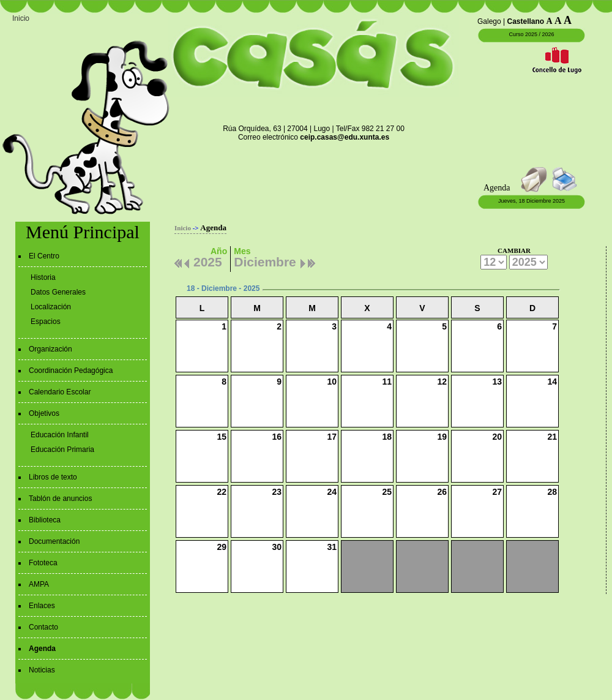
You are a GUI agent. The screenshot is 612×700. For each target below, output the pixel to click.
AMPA (39, 584)
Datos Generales (58, 292)
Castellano (526, 21)
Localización (51, 307)
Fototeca (43, 563)
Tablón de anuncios (60, 499)
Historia (43, 277)
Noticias (42, 670)
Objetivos (44, 413)
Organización (50, 349)
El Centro (44, 256)
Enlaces (42, 606)
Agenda (42, 649)
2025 (208, 260)
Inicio (21, 18)
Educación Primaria (62, 450)
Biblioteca (45, 520)
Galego (489, 21)
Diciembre (265, 260)
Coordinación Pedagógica (71, 371)
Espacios (46, 322)
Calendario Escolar (60, 392)
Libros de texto (53, 477)
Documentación (54, 541)
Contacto (43, 627)
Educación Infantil (60, 435)
